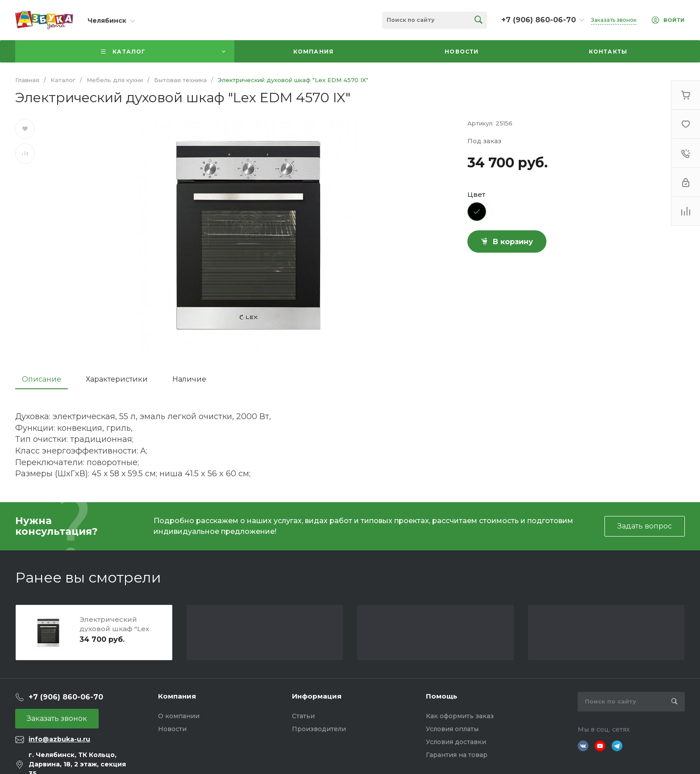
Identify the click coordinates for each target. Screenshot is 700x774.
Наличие (189, 379)
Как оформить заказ (460, 716)
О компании (179, 716)
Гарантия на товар (457, 755)
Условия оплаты (452, 729)
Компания (177, 696)
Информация (317, 696)
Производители (319, 729)
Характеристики (117, 379)
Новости (172, 729)
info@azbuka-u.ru (59, 739)
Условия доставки (456, 742)
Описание (42, 379)
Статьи (303, 716)
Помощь (442, 696)
